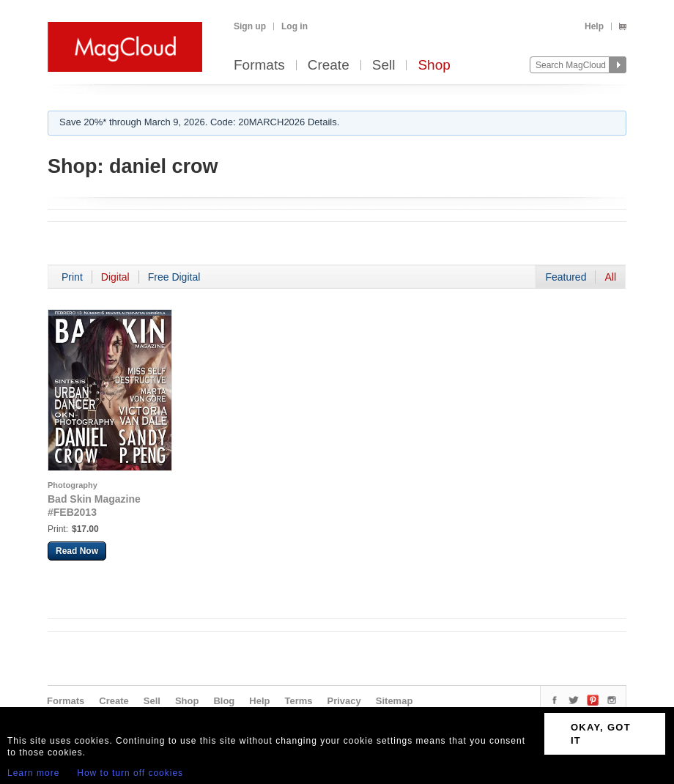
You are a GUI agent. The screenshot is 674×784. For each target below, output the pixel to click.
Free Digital (174, 277)
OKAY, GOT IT (601, 734)
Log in (295, 26)
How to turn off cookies (130, 773)
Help (594, 26)
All (610, 277)
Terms (298, 701)
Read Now (77, 551)
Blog (224, 701)
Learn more (33, 773)
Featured (566, 277)
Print (72, 277)
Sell (384, 66)
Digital (115, 277)
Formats (259, 66)
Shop (434, 66)
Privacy (344, 701)
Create (329, 66)
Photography (73, 485)
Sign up (250, 26)
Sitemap (395, 701)
